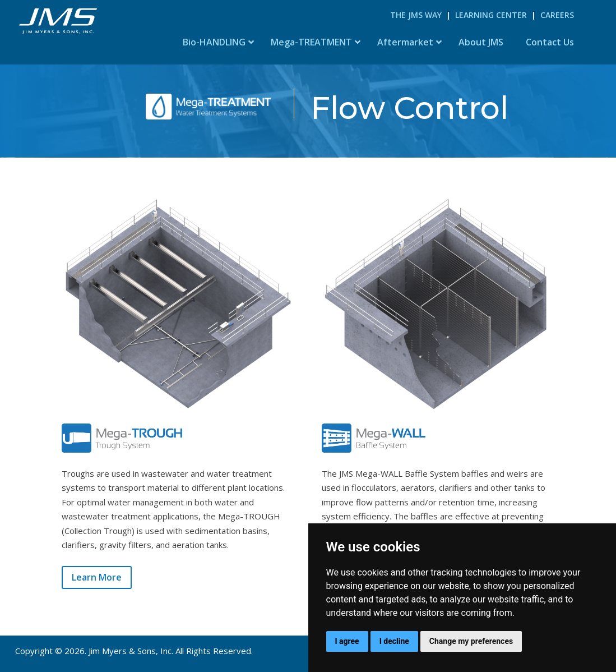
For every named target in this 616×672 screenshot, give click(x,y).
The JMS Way (416, 15)
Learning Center (491, 15)
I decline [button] (394, 641)
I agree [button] (347, 641)
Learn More (97, 577)
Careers (557, 15)
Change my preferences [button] (471, 641)
